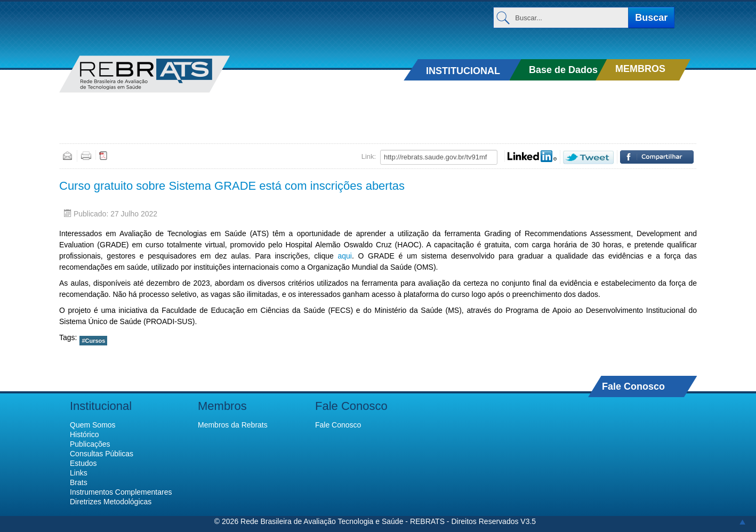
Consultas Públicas (102, 454)
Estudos (83, 463)
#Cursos (93, 341)
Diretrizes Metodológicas (111, 502)
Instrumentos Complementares (121, 492)
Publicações (90, 444)
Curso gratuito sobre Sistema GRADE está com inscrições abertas (232, 186)
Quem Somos (93, 425)
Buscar (651, 18)
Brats (79, 482)
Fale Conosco (633, 386)
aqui (344, 256)
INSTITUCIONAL (463, 71)
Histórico (84, 434)
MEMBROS (640, 69)
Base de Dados (563, 70)
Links (79, 473)
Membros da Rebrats (233, 425)
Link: (369, 156)
